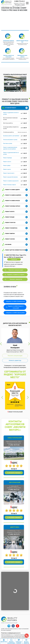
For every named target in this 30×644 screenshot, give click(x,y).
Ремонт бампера (7, 158)
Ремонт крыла (7, 169)
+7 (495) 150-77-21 (14, 490)
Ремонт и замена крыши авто (11, 181)
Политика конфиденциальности (11, 633)
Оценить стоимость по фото (16, 275)
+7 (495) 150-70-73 (14, 534)
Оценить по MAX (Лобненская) (16, 302)
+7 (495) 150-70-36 (14, 445)
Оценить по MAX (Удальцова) (16, 313)
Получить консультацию (16, 270)
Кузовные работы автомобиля (11, 136)
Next (25, 82)
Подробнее (14, 259)
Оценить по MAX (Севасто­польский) (16, 307)
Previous (5, 82)
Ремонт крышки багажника (10, 177)
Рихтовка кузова (8, 143)
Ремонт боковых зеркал (9, 185)
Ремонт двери (7, 165)
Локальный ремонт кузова (10, 140)
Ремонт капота (7, 162)
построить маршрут (15, 473)
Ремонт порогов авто (9, 173)
